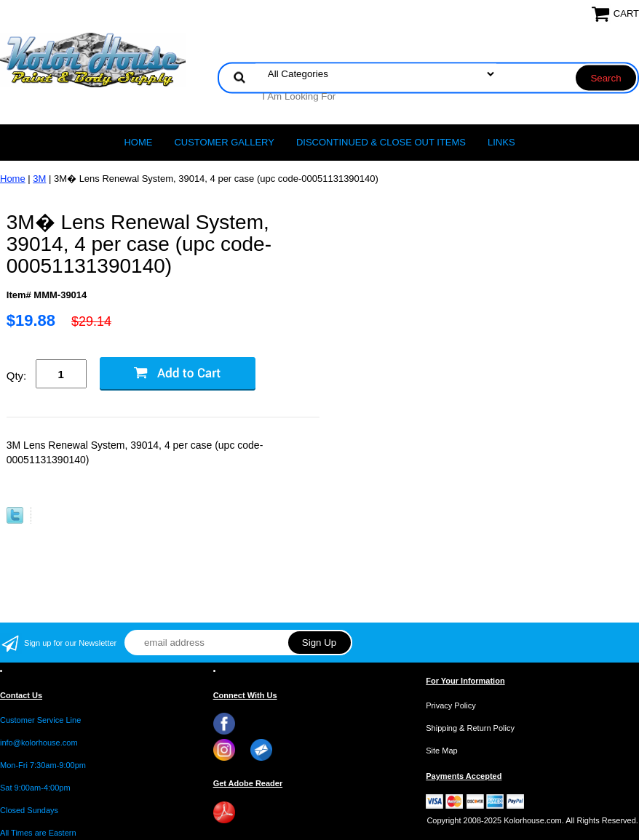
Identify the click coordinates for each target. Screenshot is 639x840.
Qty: (17, 376)
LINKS (501, 142)
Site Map (441, 751)
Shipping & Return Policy (470, 728)
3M (39, 179)
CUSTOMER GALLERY (224, 142)
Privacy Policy (451, 705)
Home (138, 142)
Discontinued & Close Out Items (381, 142)
